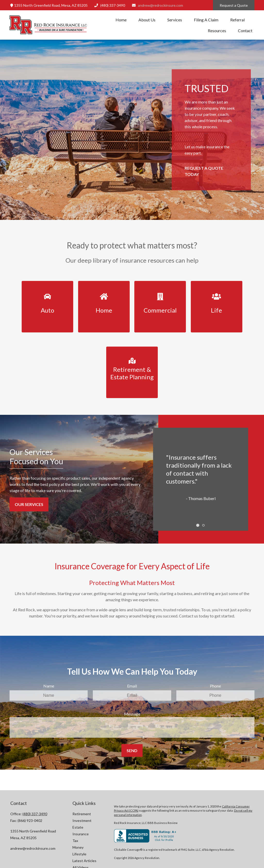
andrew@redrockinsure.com (157, 5)
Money (78, 847)
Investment (82, 820)
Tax (75, 841)
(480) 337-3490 (110, 5)
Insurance (81, 834)
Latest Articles (84, 861)
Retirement (82, 814)
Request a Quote (234, 5)
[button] (121, 20)
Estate (78, 827)
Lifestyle (79, 854)
